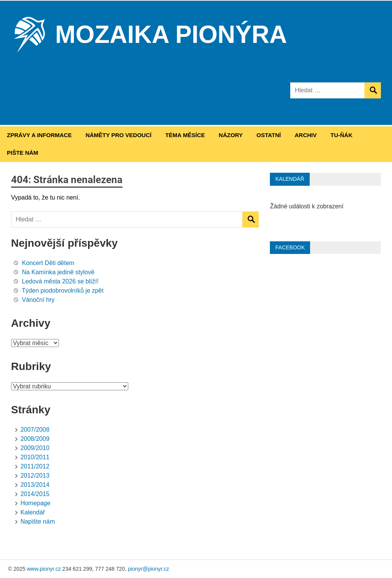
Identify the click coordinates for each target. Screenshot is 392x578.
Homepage (35, 503)
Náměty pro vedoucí (118, 135)
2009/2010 (35, 448)
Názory (231, 135)
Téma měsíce (185, 135)
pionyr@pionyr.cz (149, 569)
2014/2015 (35, 494)
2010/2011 (35, 457)
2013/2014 (35, 485)
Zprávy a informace (39, 135)
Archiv (306, 135)
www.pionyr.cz (44, 569)
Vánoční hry (38, 300)
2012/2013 (35, 476)
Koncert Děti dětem (48, 263)
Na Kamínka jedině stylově (58, 272)
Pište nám (23, 153)
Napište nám (38, 522)
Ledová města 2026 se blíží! (60, 281)
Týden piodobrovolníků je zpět (63, 291)
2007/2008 (35, 430)
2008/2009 (35, 439)
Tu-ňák (341, 135)
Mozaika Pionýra (171, 34)
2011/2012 (35, 466)
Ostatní (269, 135)
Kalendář (33, 512)
